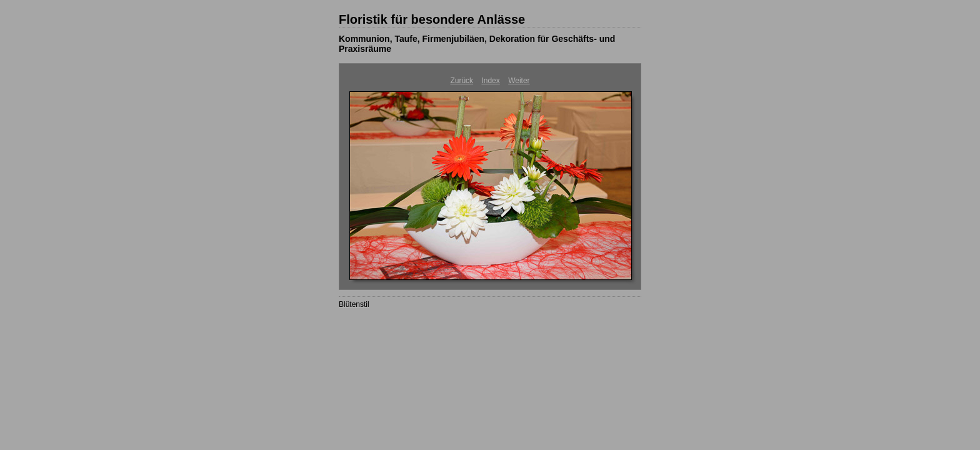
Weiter (519, 81)
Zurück (462, 81)
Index (490, 81)
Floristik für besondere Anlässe (432, 19)
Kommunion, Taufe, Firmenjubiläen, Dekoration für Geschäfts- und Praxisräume (477, 44)
